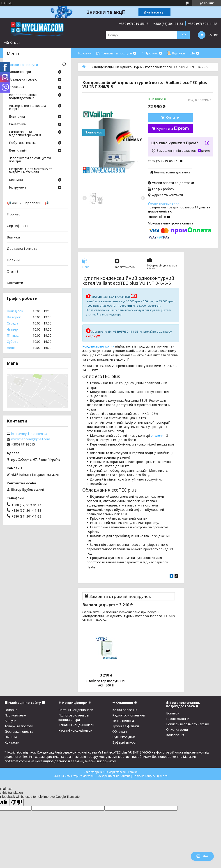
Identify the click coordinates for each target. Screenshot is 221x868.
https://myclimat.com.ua (29, 434)
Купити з (173, 128)
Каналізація (175, 735)
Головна (84, 53)
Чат (202, 856)
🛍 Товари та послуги (114, 53)
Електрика (17, 117)
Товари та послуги (22, 65)
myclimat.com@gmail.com (31, 439)
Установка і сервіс (23, 80)
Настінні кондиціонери (76, 710)
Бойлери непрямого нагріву (188, 724)
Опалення (17, 87)
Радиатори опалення (129, 715)
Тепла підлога (123, 721)
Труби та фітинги (126, 726)
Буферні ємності (125, 742)
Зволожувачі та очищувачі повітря (30, 160)
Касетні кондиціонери (75, 730)
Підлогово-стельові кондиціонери (74, 717)
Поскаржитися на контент (113, 776)
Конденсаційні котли (98, 346)
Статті (12, 271)
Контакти (15, 283)
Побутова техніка (23, 143)
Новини (13, 260)
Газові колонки (178, 719)
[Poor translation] (16, 802)
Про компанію (15, 715)
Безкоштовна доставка (172, 172)
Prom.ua (132, 772)
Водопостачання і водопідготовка (23, 97)
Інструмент (18, 188)
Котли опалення (125, 710)
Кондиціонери (20, 72)
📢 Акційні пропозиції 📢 (28, 203)
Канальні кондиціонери (76, 725)
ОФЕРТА (11, 737)
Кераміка (16, 180)
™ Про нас (149, 53)
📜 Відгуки (176, 53)
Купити (173, 118)
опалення (158, 435)
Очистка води (177, 729)
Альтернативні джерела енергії (28, 107)
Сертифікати (18, 226)
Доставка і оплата (22, 248)
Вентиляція (18, 151)
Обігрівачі (120, 731)
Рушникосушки (124, 737)
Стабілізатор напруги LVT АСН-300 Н (106, 683)
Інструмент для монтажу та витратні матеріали (31, 171)
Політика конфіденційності (150, 776)
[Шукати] (183, 35)
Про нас (14, 214)
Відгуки (13, 237)
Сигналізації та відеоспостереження (25, 134)
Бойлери (173, 713)
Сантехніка (17, 124)
